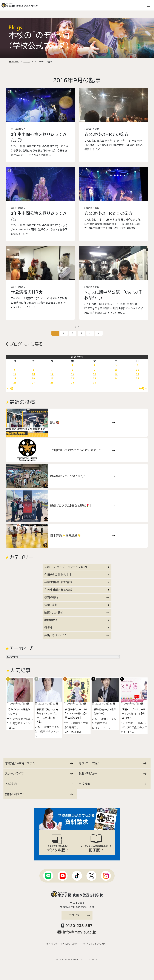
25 (138, 378)
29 (72, 383)
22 (72, 378)
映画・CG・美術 (77, 613)
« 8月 (10, 389)
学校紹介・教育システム (39, 763)
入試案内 (39, 784)
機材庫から (77, 620)
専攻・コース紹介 (112, 763)
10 (116, 370)
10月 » (143, 389)
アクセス (80, 915)
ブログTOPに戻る (24, 344)
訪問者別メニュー (39, 794)
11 (138, 370)
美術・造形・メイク (77, 635)
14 (52, 374)
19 (15, 378)
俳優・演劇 (77, 605)
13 (33, 374)
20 (33, 378)
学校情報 (112, 784)
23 (95, 378)
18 (138, 374)
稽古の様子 (77, 597)
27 (33, 383)
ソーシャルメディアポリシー (95, 944)
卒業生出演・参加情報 (77, 582)
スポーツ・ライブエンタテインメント (77, 567)
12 (15, 374)
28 (52, 383)
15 (72, 374)
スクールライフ (39, 774)
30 (95, 383)
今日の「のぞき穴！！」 (77, 575)
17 (116, 374)
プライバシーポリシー (70, 944)
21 (52, 378)
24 (116, 378)
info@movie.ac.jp (77, 932)
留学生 (77, 628)
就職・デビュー (112, 774)
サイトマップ (52, 944)
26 (15, 383)
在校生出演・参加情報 (77, 590)
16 (95, 374)
